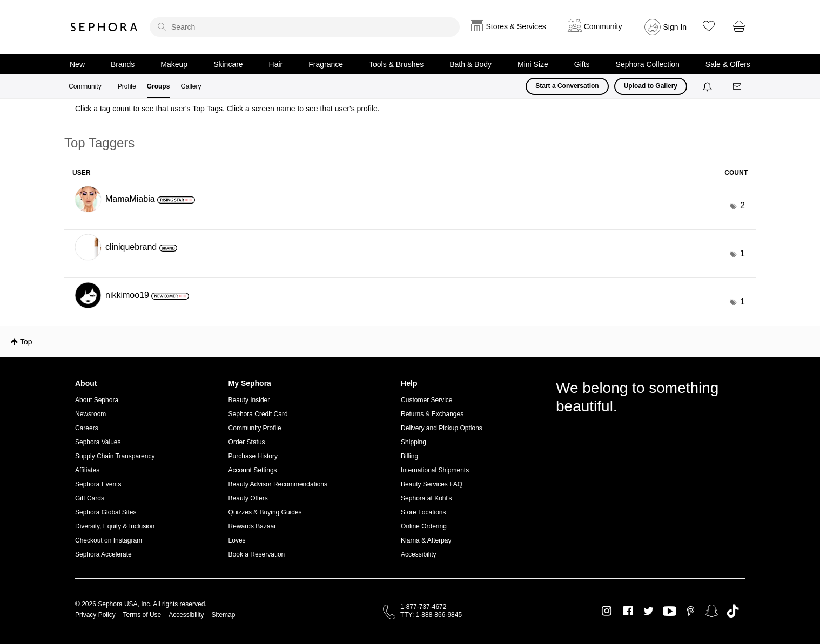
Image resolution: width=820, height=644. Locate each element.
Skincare (228, 64)
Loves (237, 540)
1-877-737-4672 (423, 607)
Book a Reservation (257, 554)
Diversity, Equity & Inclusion (115, 526)
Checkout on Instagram (109, 540)
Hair (276, 64)
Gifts (582, 64)
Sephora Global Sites (106, 512)
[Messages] (738, 87)
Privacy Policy (95, 615)
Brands (123, 64)
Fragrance (326, 64)
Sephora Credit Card (258, 414)
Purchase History (253, 456)
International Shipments (435, 470)
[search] (305, 27)
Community (85, 86)
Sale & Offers (728, 64)
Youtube (670, 612)
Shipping (414, 442)
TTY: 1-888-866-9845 (431, 615)
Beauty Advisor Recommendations (278, 484)
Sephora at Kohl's (426, 498)
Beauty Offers (248, 498)
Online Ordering (424, 526)
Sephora (104, 27)
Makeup (174, 64)
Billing (409, 456)
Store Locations (423, 512)
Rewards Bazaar (253, 526)
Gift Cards (90, 498)
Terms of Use (142, 615)
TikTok (733, 611)
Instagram (607, 611)
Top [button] (26, 342)
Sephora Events (98, 484)
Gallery (191, 86)
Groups (159, 86)
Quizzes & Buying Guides (265, 512)
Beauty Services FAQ (432, 484)
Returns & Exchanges (432, 414)
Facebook (628, 611)
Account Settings (253, 470)
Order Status (247, 442)
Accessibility (418, 554)
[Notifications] (708, 86)
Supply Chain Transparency (115, 456)
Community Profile (255, 428)
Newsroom (90, 414)
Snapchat (712, 611)
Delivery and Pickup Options (442, 428)
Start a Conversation (567, 86)
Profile (127, 86)
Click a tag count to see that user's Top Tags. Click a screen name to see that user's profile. (227, 109)
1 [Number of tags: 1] (742, 253)
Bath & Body (471, 64)
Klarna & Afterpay (426, 540)
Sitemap (223, 615)
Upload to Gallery (651, 86)
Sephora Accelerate (103, 554)
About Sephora (97, 400)
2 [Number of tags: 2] (742, 205)
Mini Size (533, 64)
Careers (87, 428)
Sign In (675, 27)
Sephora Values (98, 442)
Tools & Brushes (396, 64)
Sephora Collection (648, 64)
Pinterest (691, 611)
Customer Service (426, 400)
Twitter (648, 611)
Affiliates (87, 470)
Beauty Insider (249, 400)
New (77, 64)
